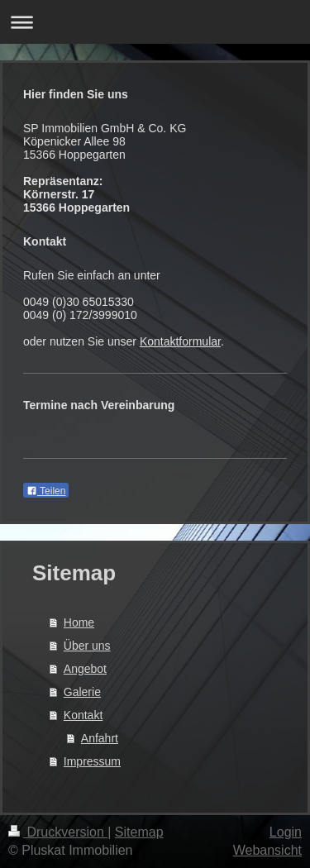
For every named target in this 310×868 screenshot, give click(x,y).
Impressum (92, 761)
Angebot (85, 669)
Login (286, 832)
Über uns (87, 646)
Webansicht (267, 850)
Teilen (46, 491)
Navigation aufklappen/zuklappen (155, 22)
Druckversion (58, 832)
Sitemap (139, 832)
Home (79, 622)
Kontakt (83, 715)
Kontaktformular (180, 341)
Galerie (82, 692)
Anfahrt (100, 738)
